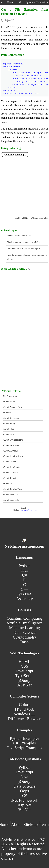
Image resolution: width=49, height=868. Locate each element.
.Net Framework (10, 396)
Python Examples (24, 738)
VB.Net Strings (9, 424)
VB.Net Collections (11, 418)
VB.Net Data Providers (13, 456)
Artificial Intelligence (24, 623)
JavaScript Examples (25, 748)
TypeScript (25, 676)
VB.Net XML (8, 484)
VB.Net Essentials (11, 500)
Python (24, 566)
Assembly (24, 599)
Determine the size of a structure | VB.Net (25, 249)
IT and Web (24, 709)
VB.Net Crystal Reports (13, 440)
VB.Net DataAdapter (12, 467)
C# (24, 575)
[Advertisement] (23, 184)
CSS (24, 666)
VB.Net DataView (10, 473)
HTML (24, 661)
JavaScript (24, 671)
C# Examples (24, 743)
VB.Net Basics (9, 402)
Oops (25, 791)
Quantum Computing (24, 618)
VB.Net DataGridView (12, 489)
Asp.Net (25, 805)
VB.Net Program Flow (12, 407)
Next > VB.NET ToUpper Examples (31, 218)
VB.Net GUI (8, 413)
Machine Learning (24, 628)
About (16, 824)
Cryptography (25, 637)
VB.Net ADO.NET (10, 451)
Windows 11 (24, 714)
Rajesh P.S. (10, 20)
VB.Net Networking (11, 445)
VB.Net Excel (8, 434)
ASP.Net (25, 685)
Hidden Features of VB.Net (19, 236)
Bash (24, 642)
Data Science (24, 632)
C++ (24, 589)
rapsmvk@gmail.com (29, 510)
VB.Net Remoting (10, 478)
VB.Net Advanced (10, 495)
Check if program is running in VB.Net (23, 242)
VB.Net (24, 594)
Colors (24, 705)
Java (24, 570)
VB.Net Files (8, 429)
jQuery (24, 680)
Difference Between (25, 719)
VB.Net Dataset (9, 462)
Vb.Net (24, 810)
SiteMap (31, 824)
